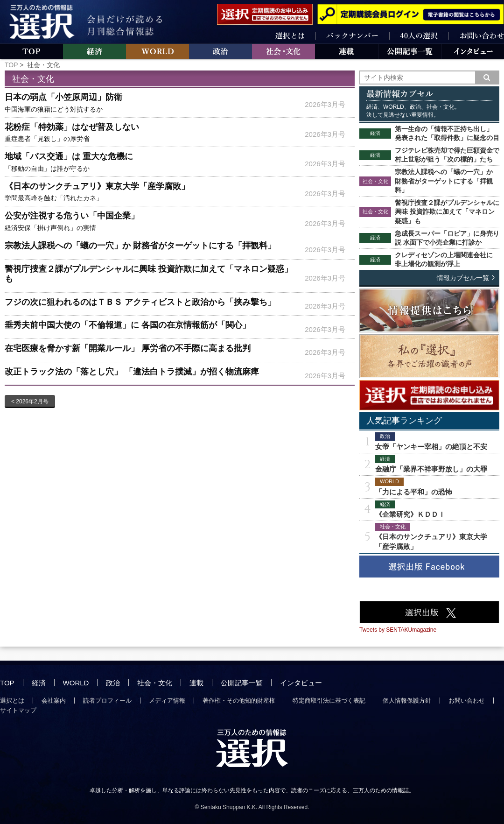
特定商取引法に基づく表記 (329, 701)
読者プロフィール (107, 701)
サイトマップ (18, 710)
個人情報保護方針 (407, 701)
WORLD (76, 683)
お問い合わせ (467, 701)
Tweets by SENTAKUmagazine (398, 630)
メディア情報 (167, 701)
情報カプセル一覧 (463, 278)
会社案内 (54, 701)
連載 (196, 683)
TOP (11, 65)
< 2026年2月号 (30, 401)
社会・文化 (155, 683)
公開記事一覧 (242, 683)
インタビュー (301, 683)
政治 (113, 683)
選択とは (12, 701)
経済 (39, 683)
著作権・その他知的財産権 (239, 701)
